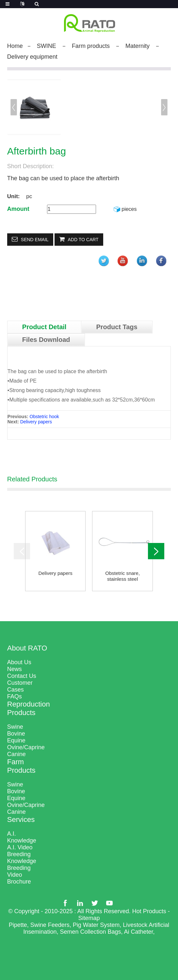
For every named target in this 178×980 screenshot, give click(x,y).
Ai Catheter (139, 932)
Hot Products (149, 911)
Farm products (91, 46)
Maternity (138, 46)
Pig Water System (96, 925)
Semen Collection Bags (90, 932)
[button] (164, 107)
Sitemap (89, 918)
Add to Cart (83, 240)
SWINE (47, 46)
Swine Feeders (50, 925)
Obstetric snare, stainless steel (122, 576)
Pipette (18, 925)
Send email (35, 240)
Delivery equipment (32, 57)
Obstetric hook (44, 417)
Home (15, 46)
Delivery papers (36, 422)
